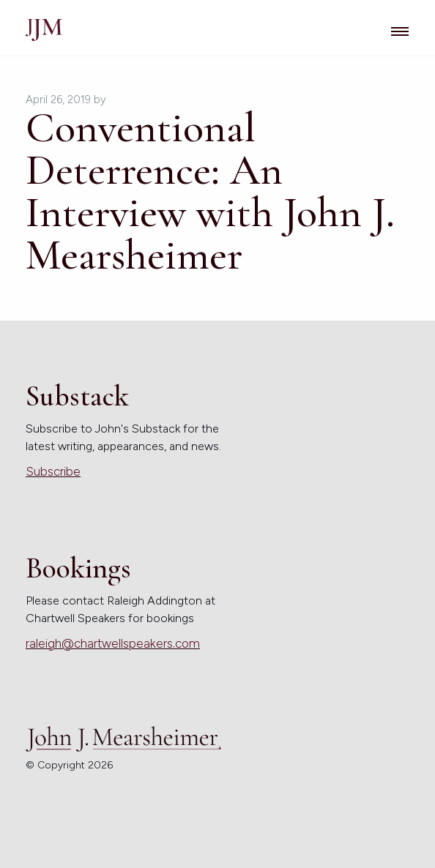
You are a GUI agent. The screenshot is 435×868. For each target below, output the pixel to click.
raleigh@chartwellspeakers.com (113, 643)
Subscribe (53, 471)
